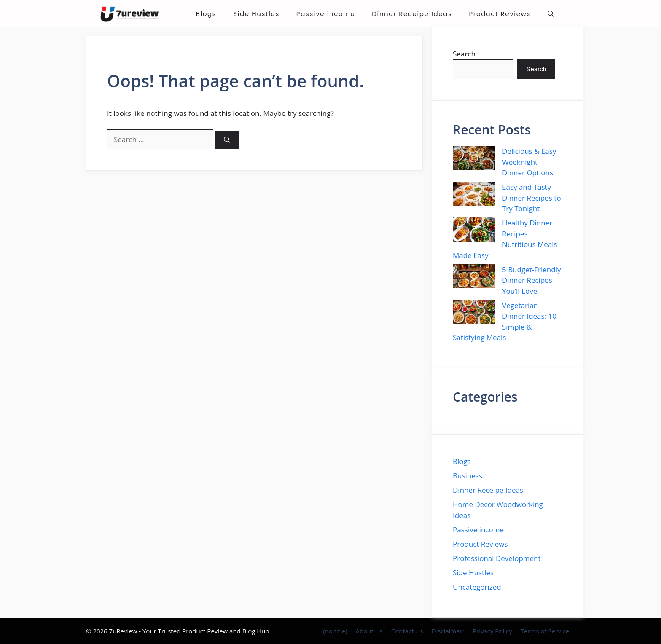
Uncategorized (477, 587)
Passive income (326, 14)
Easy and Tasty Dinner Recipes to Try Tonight (532, 198)
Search (464, 54)
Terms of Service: (546, 631)
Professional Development (497, 558)
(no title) (335, 631)
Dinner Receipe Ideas (412, 14)
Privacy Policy (492, 631)
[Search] (227, 140)
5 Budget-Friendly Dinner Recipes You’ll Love (531, 280)
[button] (551, 14)
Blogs (206, 14)
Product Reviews (500, 14)
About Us (369, 631)
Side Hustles (256, 14)
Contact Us (407, 631)
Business (468, 476)
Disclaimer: (448, 631)
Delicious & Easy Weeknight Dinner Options (529, 162)
